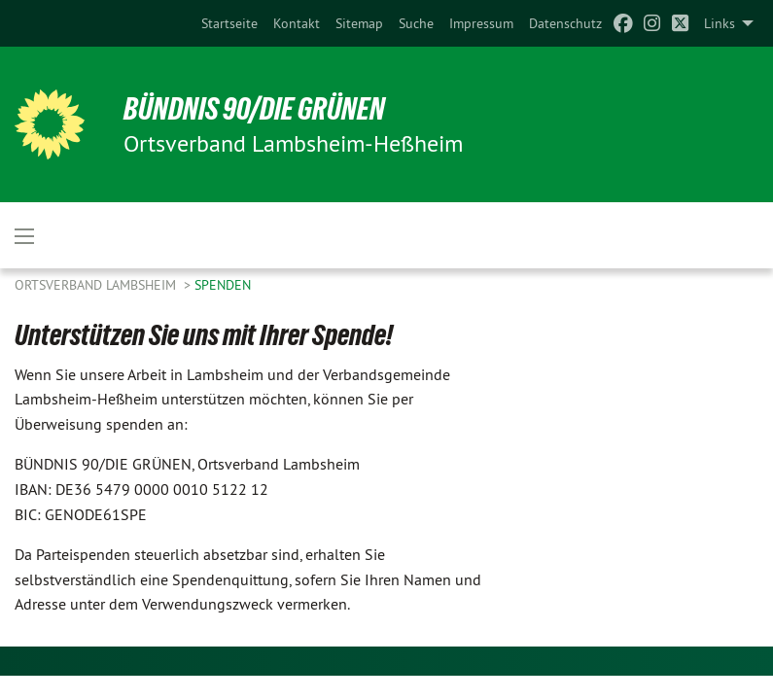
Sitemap (359, 23)
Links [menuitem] (720, 23)
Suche (416, 23)
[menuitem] (229, 23)
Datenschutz (565, 23)
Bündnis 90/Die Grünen (254, 109)
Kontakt (297, 23)
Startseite (229, 23)
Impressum (481, 23)
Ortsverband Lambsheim (97, 285)
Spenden (223, 285)
